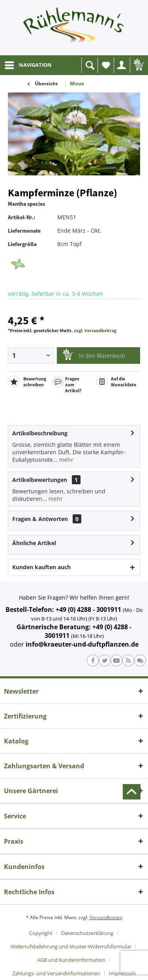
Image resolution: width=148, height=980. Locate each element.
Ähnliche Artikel (34, 543)
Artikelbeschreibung (40, 433)
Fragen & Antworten (40, 519)
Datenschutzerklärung (87, 933)
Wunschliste (108, 67)
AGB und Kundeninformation (71, 960)
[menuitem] (28, 65)
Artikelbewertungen (40, 480)
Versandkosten (106, 917)
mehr (66, 460)
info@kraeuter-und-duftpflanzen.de (82, 644)
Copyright (41, 933)
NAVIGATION (28, 64)
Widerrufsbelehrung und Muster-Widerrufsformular (71, 946)
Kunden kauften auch (41, 567)
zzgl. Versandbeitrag (95, 330)
